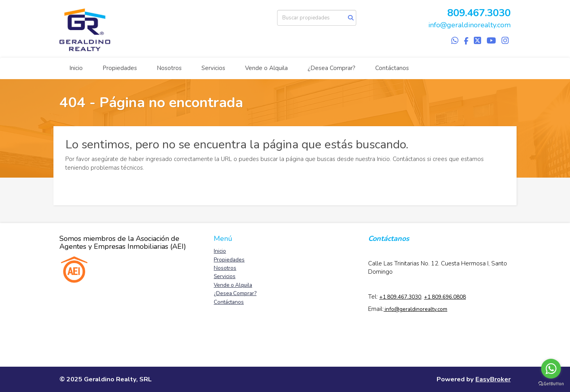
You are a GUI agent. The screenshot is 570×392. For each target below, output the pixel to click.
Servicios (213, 68)
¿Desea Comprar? (332, 68)
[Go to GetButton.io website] (551, 384)
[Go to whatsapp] (551, 369)
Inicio (76, 68)
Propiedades (120, 68)
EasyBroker (493, 379)
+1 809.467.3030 (400, 297)
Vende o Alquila (266, 68)
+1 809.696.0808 (445, 297)
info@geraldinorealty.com (469, 25)
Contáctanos (392, 68)
